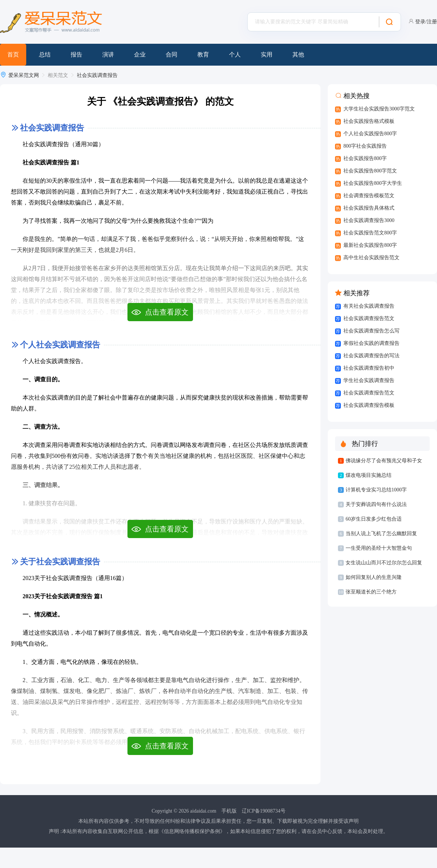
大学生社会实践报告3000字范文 (379, 109)
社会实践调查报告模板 (369, 405)
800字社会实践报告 (365, 146)
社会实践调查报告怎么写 (371, 331)
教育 (203, 55)
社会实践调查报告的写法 (371, 356)
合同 (172, 55)
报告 (76, 55)
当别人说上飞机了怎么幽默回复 (381, 534)
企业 (140, 55)
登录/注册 (426, 22)
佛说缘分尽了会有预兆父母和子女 (384, 461)
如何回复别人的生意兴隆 (374, 577)
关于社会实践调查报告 (60, 562)
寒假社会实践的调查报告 (371, 343)
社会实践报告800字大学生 (373, 183)
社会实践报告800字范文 (370, 171)
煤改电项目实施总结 (369, 475)
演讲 (108, 55)
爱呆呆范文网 (24, 75)
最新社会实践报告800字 (370, 245)
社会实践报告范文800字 (370, 233)
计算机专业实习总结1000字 (376, 490)
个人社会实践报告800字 (370, 134)
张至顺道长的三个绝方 (371, 592)
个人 (235, 55)
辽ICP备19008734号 (264, 811)
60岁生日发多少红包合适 (374, 519)
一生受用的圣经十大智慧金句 (379, 548)
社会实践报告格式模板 (369, 121)
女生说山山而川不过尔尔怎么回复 (384, 563)
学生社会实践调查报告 (369, 380)
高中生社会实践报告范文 (371, 258)
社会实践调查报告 (97, 75)
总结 (45, 55)
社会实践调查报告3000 (369, 220)
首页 (13, 55)
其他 (298, 55)
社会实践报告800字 (365, 158)
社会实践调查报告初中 (369, 368)
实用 (267, 55)
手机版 (229, 811)
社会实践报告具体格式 (369, 208)
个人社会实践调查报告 (60, 345)
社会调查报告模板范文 (369, 196)
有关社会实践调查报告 (369, 306)
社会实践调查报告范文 (369, 318)
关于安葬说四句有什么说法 (376, 504)
